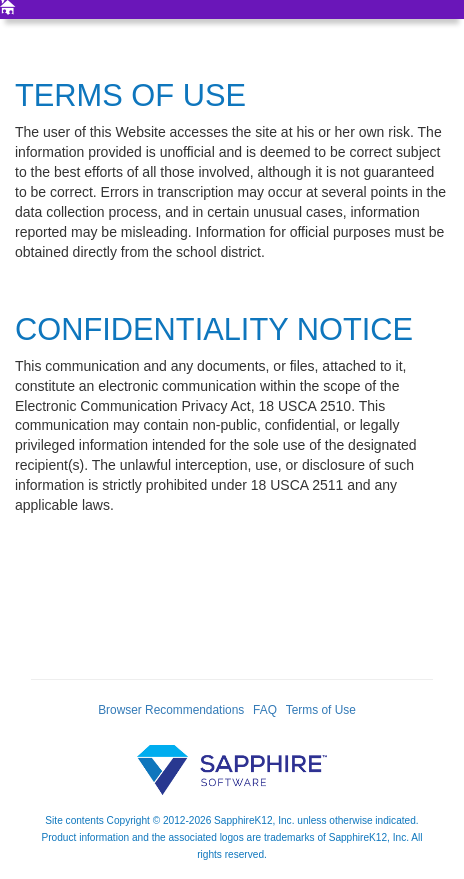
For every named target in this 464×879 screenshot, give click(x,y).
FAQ (265, 710)
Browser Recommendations (171, 710)
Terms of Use (321, 710)
